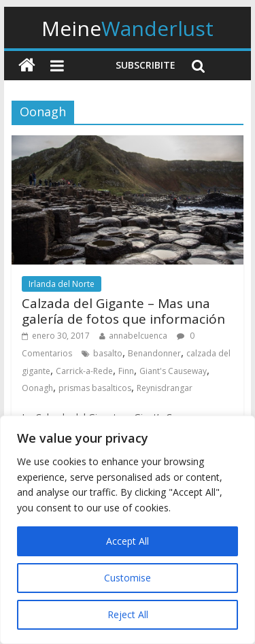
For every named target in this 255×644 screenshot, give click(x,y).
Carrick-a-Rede (84, 371)
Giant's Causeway (173, 371)
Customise (128, 578)
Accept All (128, 541)
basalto (108, 353)
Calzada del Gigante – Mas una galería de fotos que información (123, 311)
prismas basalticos (95, 388)
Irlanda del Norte (62, 284)
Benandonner (154, 353)
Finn (126, 371)
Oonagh (37, 388)
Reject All (128, 614)
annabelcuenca (138, 336)
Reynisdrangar (165, 388)
